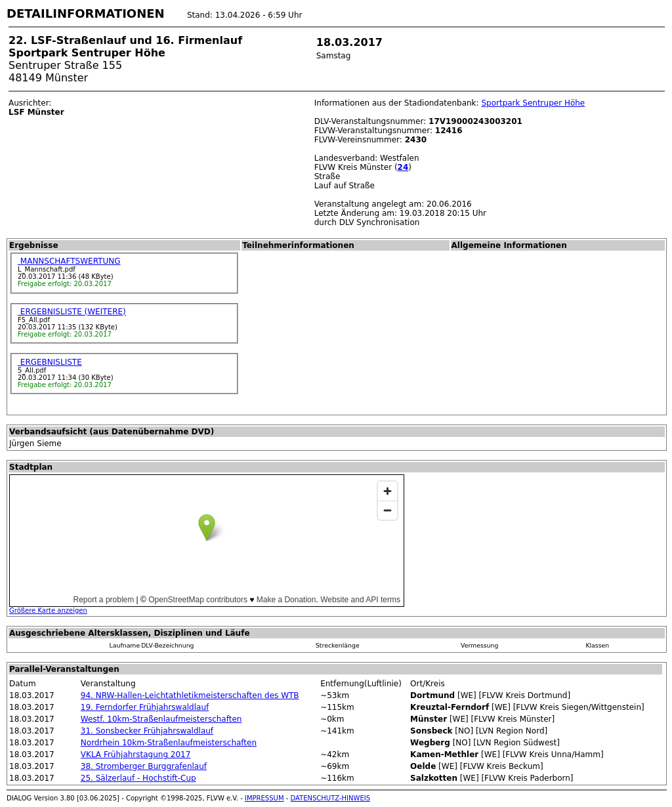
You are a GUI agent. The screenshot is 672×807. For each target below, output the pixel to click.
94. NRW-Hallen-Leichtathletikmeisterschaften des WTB (190, 695)
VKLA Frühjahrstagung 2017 (136, 755)
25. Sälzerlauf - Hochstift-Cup (138, 778)
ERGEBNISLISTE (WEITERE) (72, 312)
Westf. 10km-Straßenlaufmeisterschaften (161, 719)
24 (403, 167)
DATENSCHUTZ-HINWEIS (331, 798)
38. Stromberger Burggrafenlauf (144, 766)
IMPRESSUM (264, 798)
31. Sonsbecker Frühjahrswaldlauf (147, 731)
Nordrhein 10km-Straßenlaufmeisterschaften (169, 743)
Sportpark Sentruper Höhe (533, 103)
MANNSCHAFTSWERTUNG (69, 261)
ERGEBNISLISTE (50, 362)
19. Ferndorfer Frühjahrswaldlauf (145, 707)
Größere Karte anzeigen (48, 610)
